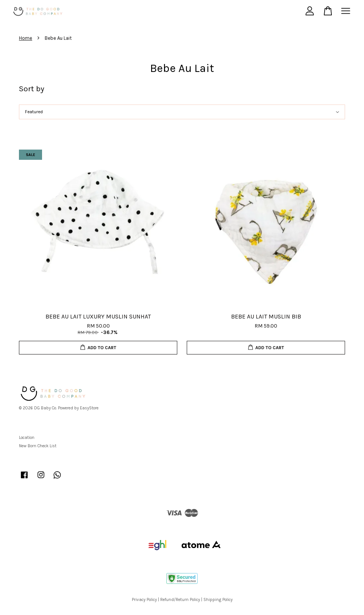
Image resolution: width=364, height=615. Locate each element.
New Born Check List (38, 446)
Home (26, 38)
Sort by (32, 89)
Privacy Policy (144, 600)
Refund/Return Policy (180, 600)
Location (27, 438)
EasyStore (89, 408)
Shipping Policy (218, 600)
